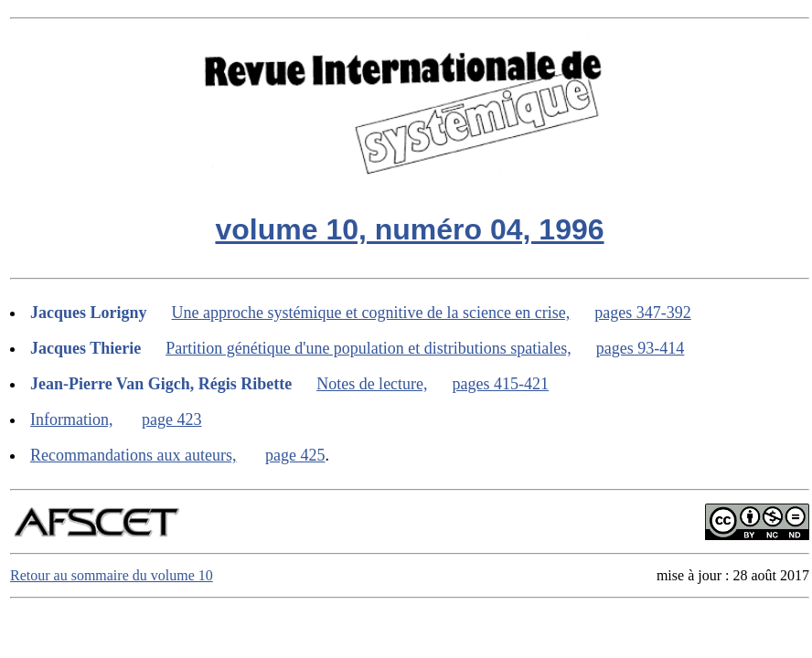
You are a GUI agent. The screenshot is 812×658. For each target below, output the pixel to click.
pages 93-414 (640, 348)
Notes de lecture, (372, 384)
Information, (71, 419)
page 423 (171, 419)
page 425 (295, 455)
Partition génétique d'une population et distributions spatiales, (369, 348)
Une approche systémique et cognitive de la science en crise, (371, 313)
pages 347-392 (642, 313)
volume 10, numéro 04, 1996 (409, 229)
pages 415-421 (501, 384)
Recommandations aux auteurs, (133, 455)
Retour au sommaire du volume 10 (112, 575)
